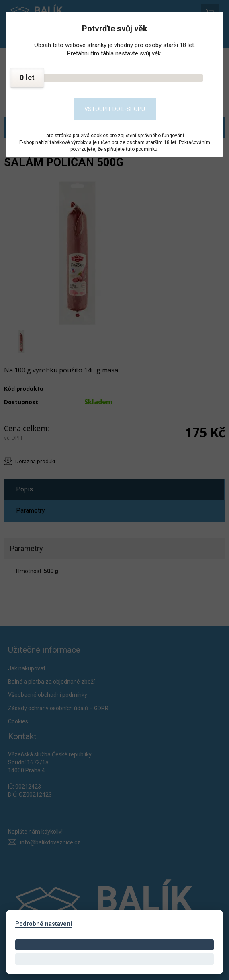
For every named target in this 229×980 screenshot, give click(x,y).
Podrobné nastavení (44, 924)
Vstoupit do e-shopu (115, 109)
